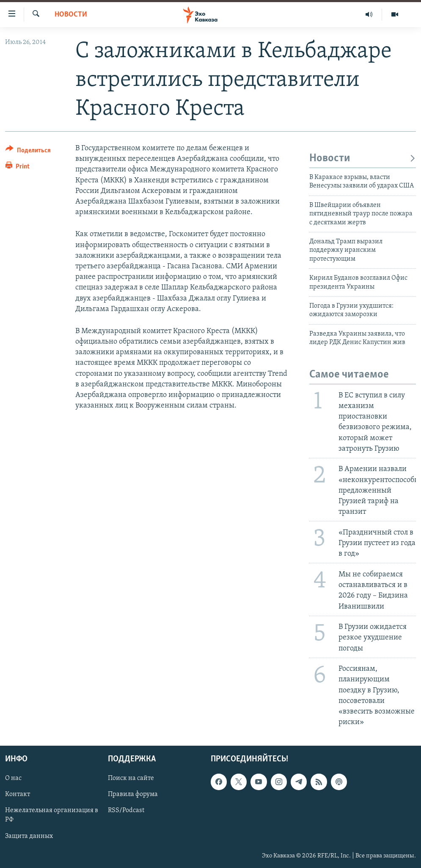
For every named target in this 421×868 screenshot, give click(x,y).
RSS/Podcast (126, 811)
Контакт (18, 795)
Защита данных (29, 836)
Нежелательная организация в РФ (52, 816)
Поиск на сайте (131, 779)
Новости (71, 15)
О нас (13, 779)
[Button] (28, 152)
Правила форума (133, 795)
